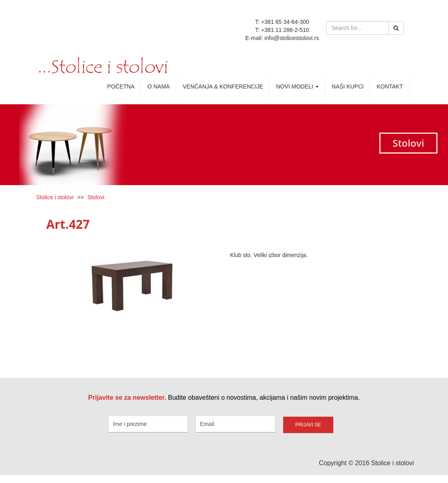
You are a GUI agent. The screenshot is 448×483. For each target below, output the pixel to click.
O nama (159, 86)
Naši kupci (348, 86)
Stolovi (96, 197)
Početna (121, 86)
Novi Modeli (297, 86)
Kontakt (390, 86)
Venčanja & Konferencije (223, 86)
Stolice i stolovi (55, 197)
